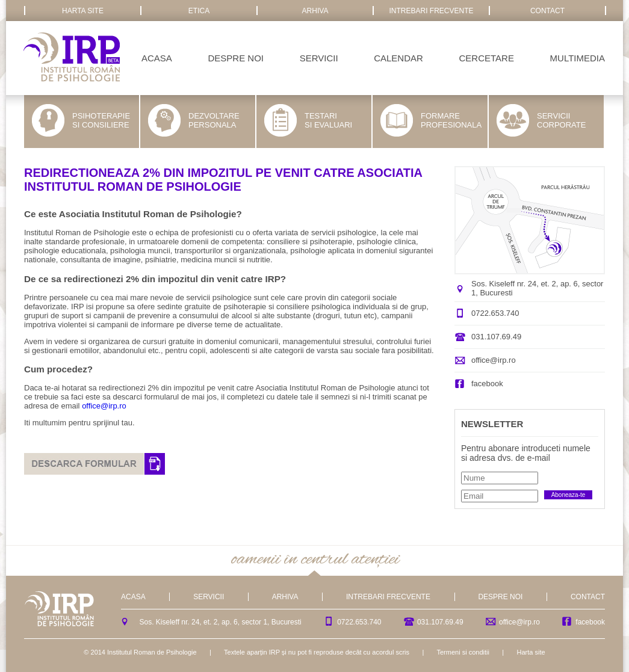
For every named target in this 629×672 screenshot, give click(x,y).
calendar (398, 58)
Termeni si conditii (463, 652)
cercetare (487, 58)
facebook (487, 384)
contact (547, 11)
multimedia (578, 58)
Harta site (531, 652)
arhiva (315, 11)
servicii (319, 58)
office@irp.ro (104, 406)
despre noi (236, 58)
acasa (157, 58)
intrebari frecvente (431, 11)
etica (199, 11)
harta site (83, 11)
